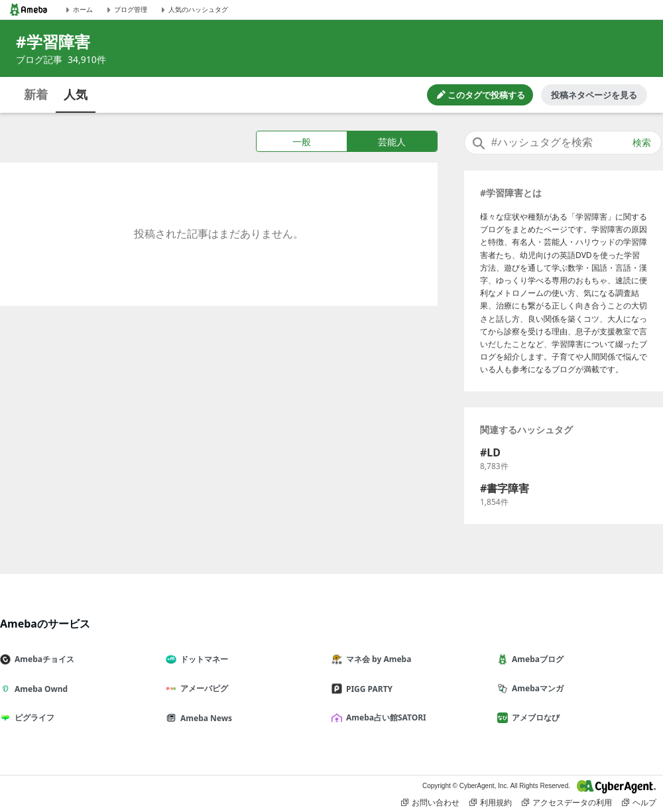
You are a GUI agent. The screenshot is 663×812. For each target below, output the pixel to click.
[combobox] (563, 143)
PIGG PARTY (367, 689)
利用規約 (491, 803)
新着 (36, 94)
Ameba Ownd (39, 689)
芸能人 (392, 142)
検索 (642, 143)
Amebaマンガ (536, 688)
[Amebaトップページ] (29, 10)
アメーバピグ (202, 688)
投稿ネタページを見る (594, 95)
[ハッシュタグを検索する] (563, 143)
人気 (76, 94)
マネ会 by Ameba (377, 659)
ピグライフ (32, 717)
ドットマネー (202, 659)
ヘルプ (639, 803)
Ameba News (204, 718)
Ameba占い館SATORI (384, 717)
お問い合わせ (430, 803)
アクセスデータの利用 (567, 803)
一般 (302, 142)
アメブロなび (534, 717)
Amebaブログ (536, 659)
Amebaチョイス (42, 659)
